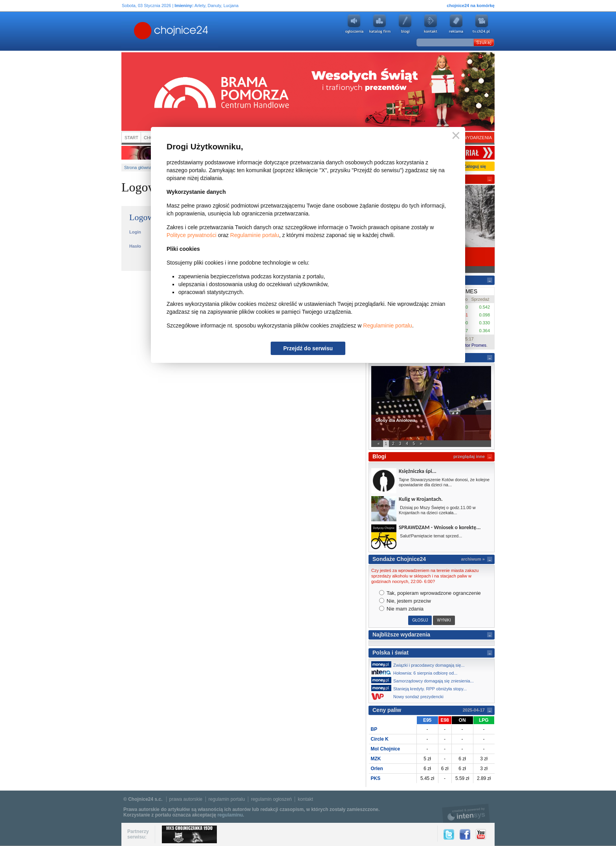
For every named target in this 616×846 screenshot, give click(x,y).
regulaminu (230, 815)
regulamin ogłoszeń (271, 799)
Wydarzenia (478, 138)
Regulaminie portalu (255, 235)
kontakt (305, 799)
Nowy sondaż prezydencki (410, 696)
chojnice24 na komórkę (471, 6)
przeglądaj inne (469, 456)
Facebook (465, 834)
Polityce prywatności (192, 235)
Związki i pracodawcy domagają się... (420, 664)
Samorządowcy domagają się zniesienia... (425, 680)
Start (131, 138)
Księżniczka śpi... (418, 471)
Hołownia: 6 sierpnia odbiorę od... (416, 672)
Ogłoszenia (354, 24)
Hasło (135, 246)
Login (135, 232)
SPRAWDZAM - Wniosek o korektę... (440, 527)
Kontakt (431, 24)
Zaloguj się (475, 166)
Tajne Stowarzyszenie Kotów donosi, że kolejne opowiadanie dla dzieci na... (444, 482)
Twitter (449, 834)
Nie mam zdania (401, 609)
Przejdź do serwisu (308, 348)
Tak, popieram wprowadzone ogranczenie (430, 593)
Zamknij (454, 136)
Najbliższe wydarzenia (401, 634)
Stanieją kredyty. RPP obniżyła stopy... (421, 688)
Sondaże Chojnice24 (399, 559)
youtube (482, 24)
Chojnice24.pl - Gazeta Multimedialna (140, 31)
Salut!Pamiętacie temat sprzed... (430, 536)
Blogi (405, 24)
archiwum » (473, 559)
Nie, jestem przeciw (405, 601)
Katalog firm (379, 24)
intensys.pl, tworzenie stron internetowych (466, 813)
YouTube (481, 834)
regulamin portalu (227, 799)
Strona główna (138, 167)
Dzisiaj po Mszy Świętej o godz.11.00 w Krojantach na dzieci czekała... (437, 510)
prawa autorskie (186, 799)
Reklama (456, 24)
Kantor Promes (472, 345)
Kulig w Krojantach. (421, 499)
